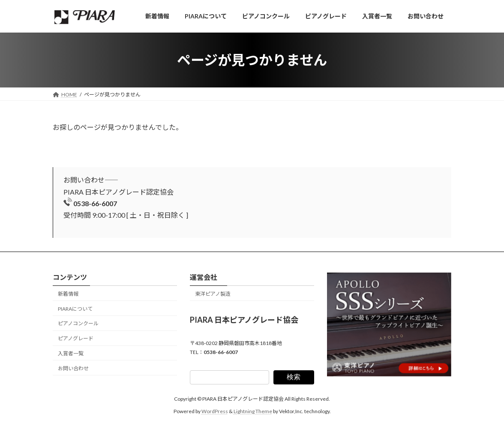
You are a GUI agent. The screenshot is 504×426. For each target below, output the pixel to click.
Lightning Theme (253, 411)
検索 (294, 377)
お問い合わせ (73, 368)
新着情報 (68, 294)
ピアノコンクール (78, 324)
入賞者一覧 (71, 353)
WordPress (215, 411)
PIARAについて (75, 309)
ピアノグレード (76, 338)
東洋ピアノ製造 (213, 294)
